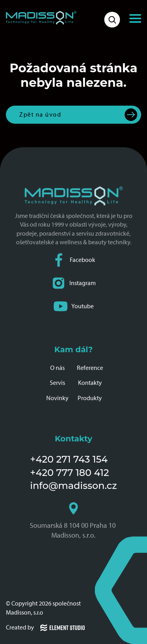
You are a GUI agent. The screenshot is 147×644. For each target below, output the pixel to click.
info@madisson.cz (73, 486)
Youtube (74, 306)
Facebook (74, 260)
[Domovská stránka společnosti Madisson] (41, 18)
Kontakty (90, 383)
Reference (90, 368)
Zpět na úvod (40, 114)
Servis (57, 383)
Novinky (57, 398)
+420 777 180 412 (70, 473)
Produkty (90, 398)
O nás (57, 368)
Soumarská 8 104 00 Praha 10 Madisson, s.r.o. (73, 521)
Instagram (74, 283)
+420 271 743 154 (69, 459)
